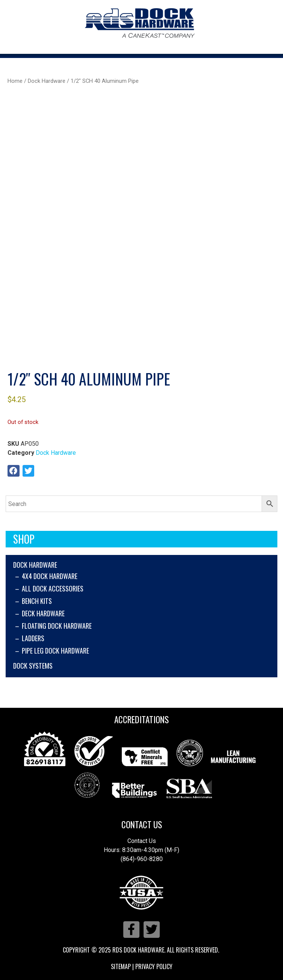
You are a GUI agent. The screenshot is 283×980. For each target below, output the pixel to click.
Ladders (33, 638)
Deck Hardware (43, 613)
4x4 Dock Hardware (50, 576)
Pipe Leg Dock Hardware (55, 651)
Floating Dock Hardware (57, 626)
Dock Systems (33, 666)
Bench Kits (37, 601)
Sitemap (121, 966)
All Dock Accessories (53, 588)
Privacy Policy (154, 966)
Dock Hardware (35, 565)
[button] (14, 471)
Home (15, 81)
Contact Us (142, 825)
